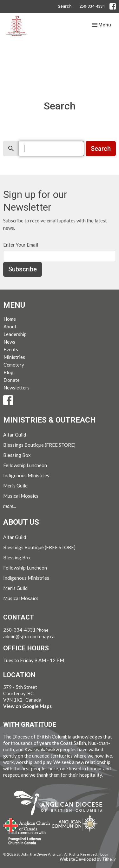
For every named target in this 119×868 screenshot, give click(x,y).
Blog (9, 372)
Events (11, 349)
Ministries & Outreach (50, 420)
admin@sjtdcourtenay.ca (29, 636)
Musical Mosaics (21, 496)
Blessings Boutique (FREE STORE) (39, 445)
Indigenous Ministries (26, 475)
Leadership (15, 334)
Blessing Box (17, 455)
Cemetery (14, 365)
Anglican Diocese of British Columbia (61, 804)
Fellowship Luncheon (25, 465)
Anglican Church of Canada (27, 824)
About (10, 326)
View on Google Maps (27, 706)
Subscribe (23, 269)
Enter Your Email (21, 245)
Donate (12, 380)
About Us (21, 522)
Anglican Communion (75, 823)
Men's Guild (15, 486)
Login (105, 854)
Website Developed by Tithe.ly (88, 859)
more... (10, 506)
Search (65, 6)
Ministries (14, 357)
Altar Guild (15, 435)
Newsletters (17, 388)
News (9, 342)
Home (10, 319)
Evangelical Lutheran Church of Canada (25, 838)
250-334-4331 (92, 6)
